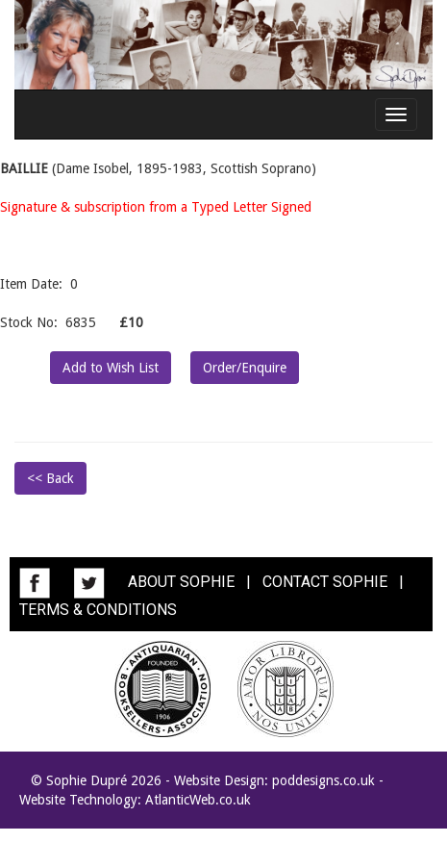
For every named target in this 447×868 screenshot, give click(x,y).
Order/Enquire (245, 368)
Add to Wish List (111, 368)
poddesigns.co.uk (323, 780)
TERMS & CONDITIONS (98, 610)
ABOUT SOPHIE (181, 583)
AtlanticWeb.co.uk (198, 800)
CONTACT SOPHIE (325, 583)
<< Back (50, 478)
